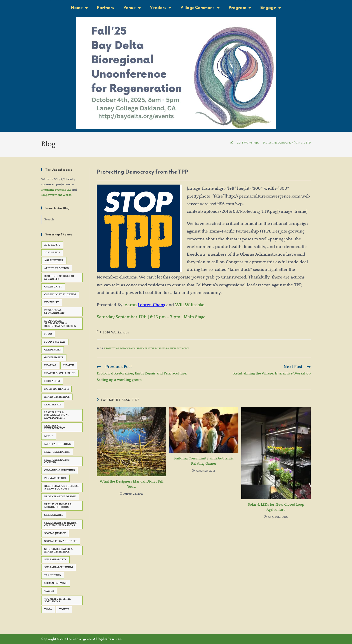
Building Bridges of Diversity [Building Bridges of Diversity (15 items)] (59, 277)
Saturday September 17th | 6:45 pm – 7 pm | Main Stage (151, 317)
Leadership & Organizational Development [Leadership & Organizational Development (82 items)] (57, 415)
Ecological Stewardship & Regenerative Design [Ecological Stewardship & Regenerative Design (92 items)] (60, 323)
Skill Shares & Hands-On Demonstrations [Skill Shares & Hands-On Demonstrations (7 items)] (61, 524)
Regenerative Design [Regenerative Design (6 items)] (60, 497)
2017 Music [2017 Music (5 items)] (52, 245)
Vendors (161, 8)
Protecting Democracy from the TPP (287, 143)
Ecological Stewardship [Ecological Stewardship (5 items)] (54, 312)
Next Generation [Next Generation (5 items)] (57, 452)
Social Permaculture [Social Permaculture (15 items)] (61, 541)
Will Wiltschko (190, 305)
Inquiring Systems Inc (56, 190)
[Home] (232, 143)
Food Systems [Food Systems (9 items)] (55, 342)
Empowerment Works (56, 195)
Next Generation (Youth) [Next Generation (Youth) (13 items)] (57, 461)
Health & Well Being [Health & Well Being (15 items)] (60, 373)
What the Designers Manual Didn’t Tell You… (132, 484)
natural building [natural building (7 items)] (58, 444)
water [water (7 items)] (49, 591)
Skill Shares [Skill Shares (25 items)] (54, 515)
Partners (106, 8)
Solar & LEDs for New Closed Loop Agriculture (276, 507)
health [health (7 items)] (69, 365)
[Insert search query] (62, 220)
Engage (271, 8)
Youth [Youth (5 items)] (64, 609)
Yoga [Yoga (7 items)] (48, 609)
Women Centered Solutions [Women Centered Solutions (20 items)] (58, 600)
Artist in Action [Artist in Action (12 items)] (57, 268)
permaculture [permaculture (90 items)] (55, 478)
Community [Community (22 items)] (53, 287)
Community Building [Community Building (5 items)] (60, 295)
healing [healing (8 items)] (50, 365)
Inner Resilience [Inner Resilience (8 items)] (57, 397)
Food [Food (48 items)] (48, 334)
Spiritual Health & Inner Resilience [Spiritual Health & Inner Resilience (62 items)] (59, 550)
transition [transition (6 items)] (53, 575)
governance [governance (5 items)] (54, 358)
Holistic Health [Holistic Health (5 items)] (56, 389)
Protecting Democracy (120, 348)
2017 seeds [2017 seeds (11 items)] (52, 253)
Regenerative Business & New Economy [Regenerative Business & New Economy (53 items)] (62, 487)
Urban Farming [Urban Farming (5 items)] (56, 583)
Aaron (131, 305)
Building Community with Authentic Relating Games (204, 461)
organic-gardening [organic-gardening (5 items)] (60, 470)
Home (79, 8)
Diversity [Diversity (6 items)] (52, 302)
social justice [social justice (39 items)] (55, 533)
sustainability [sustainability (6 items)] (55, 560)
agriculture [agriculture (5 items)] (54, 260)
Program (240, 8)
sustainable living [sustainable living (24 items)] (59, 567)
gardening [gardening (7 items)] (53, 350)
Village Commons (200, 8)
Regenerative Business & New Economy (163, 348)
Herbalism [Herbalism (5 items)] (52, 381)
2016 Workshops (116, 333)
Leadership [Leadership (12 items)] (53, 405)
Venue (132, 8)
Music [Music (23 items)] (49, 436)
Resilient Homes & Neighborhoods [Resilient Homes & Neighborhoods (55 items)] (58, 506)
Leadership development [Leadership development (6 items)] (55, 427)
